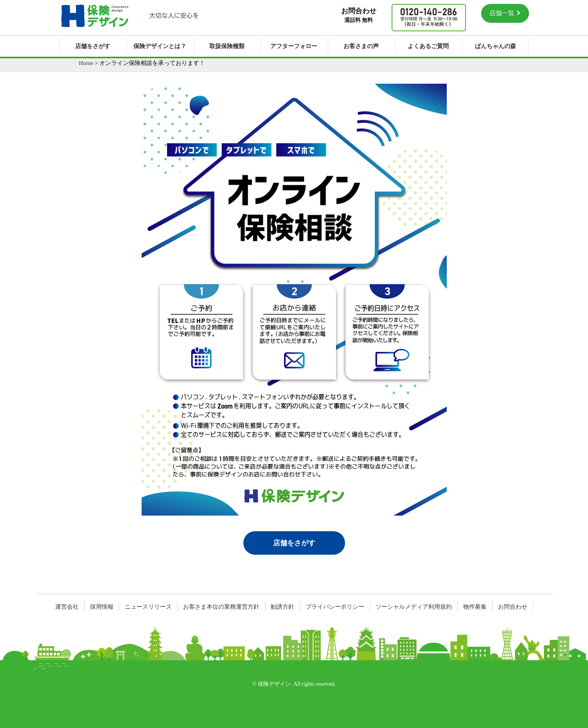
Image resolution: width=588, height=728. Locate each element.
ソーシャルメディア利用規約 (414, 607)
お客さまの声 (361, 46)
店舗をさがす (93, 46)
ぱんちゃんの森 (495, 46)
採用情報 (102, 607)
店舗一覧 (505, 13)
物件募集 (475, 607)
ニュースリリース (148, 607)
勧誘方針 (282, 607)
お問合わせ (513, 607)
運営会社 (67, 607)
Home (86, 63)
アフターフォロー (294, 46)
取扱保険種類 (227, 46)
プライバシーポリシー (335, 607)
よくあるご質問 (428, 46)
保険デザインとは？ (160, 46)
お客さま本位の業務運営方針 (221, 607)
